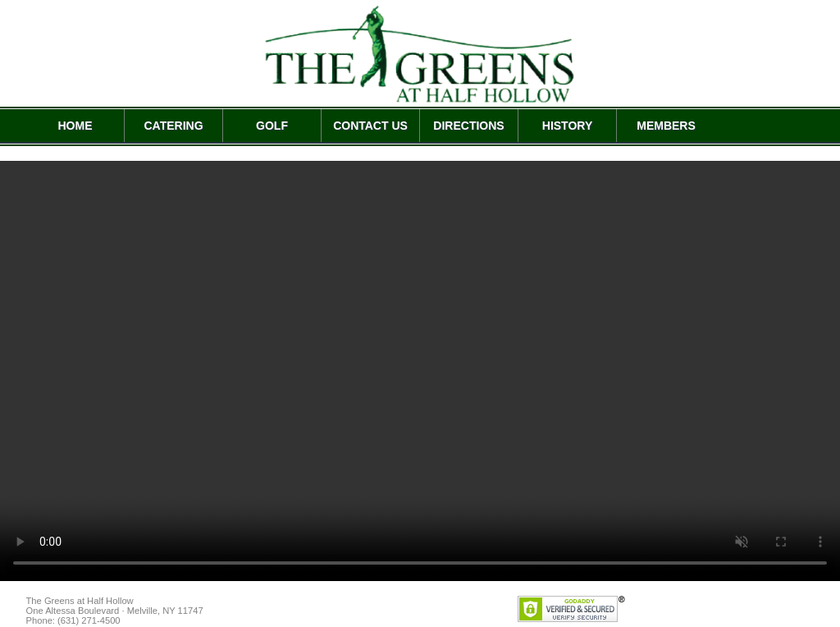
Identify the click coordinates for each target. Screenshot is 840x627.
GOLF (272, 126)
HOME (75, 126)
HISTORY (567, 126)
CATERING (173, 126)
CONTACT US (370, 126)
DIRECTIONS (468, 126)
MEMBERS (666, 126)
